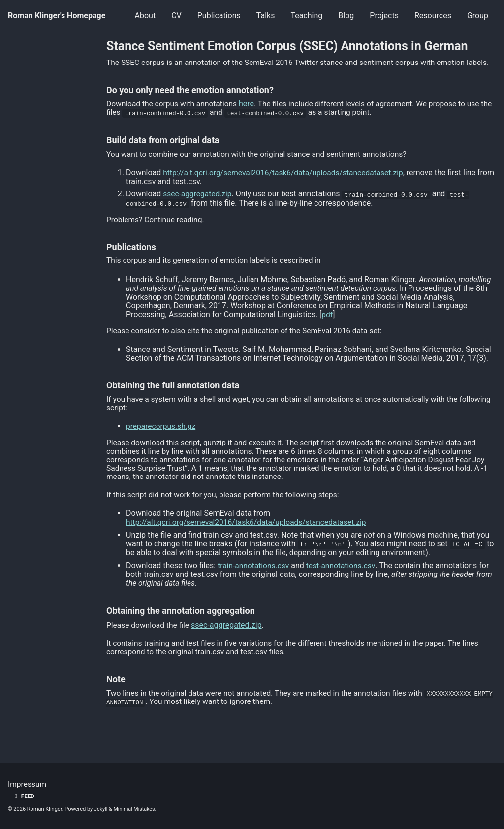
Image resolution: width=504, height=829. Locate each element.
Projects (384, 16)
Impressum (28, 784)
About (145, 16)
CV (176, 16)
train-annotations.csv (254, 576)
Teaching (306, 16)
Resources (433, 16)
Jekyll (101, 809)
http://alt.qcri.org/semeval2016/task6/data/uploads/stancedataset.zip (287, 181)
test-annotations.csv (344, 576)
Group (478, 16)
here (250, 112)
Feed (24, 797)
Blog (346, 16)
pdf (327, 323)
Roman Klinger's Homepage (57, 16)
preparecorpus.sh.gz (162, 436)
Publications (219, 16)
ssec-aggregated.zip (198, 203)
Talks (266, 16)
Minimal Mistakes (135, 809)
